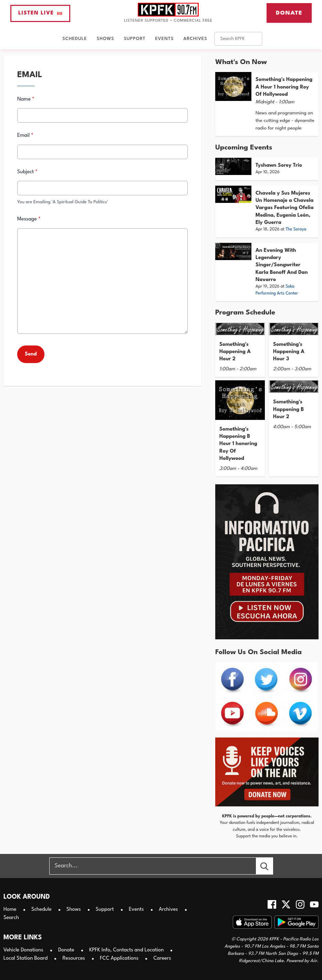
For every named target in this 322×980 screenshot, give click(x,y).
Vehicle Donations (23, 950)
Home (10, 910)
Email (25, 136)
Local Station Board (25, 958)
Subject (27, 172)
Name (26, 99)
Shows (106, 39)
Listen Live (40, 13)
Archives (195, 39)
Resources (74, 958)
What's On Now (241, 62)
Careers (162, 958)
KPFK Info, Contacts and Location (126, 950)
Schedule (75, 39)
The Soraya (296, 229)
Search (11, 918)
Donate (289, 13)
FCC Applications (119, 958)
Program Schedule (245, 313)
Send (31, 354)
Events (164, 39)
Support (135, 39)
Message (29, 219)
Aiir (314, 961)
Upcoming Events (244, 148)
